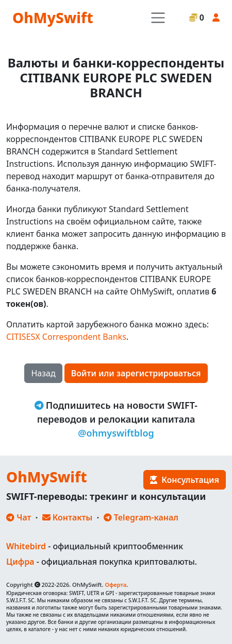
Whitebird (26, 546)
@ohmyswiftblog (116, 433)
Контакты (68, 517)
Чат (19, 517)
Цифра (20, 562)
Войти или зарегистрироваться (136, 373)
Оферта (115, 585)
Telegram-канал (141, 517)
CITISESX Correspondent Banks (66, 337)
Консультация (185, 480)
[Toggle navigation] (158, 18)
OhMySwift (53, 18)
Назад (43, 373)
